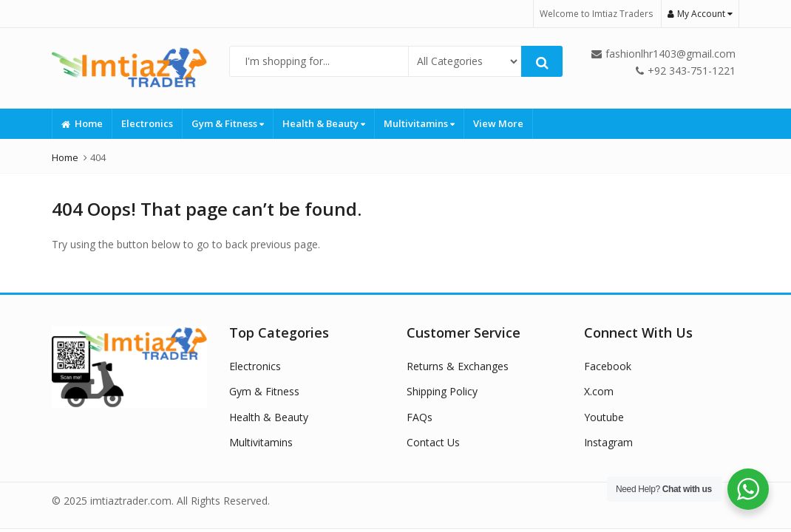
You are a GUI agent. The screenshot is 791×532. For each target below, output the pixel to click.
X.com (599, 391)
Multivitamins (419, 123)
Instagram (608, 442)
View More (498, 123)
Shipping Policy (442, 391)
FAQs (420, 417)
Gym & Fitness (228, 123)
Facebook (608, 366)
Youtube (604, 417)
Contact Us (433, 442)
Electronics (147, 123)
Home (82, 123)
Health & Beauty (324, 123)
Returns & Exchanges (458, 366)
